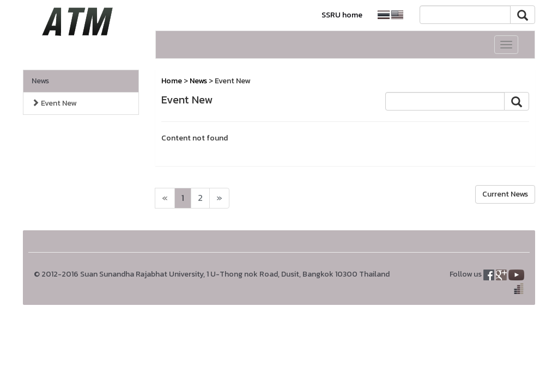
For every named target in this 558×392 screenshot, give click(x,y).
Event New (54, 103)
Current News (505, 194)
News (40, 81)
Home (172, 81)
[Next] (165, 198)
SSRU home (342, 15)
